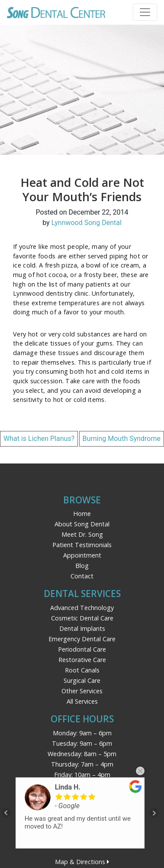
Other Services (82, 691)
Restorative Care (82, 660)
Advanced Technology (82, 608)
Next (154, 813)
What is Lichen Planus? (39, 439)
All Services (82, 701)
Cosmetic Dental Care (82, 618)
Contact (82, 576)
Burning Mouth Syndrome (122, 439)
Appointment (82, 555)
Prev (6, 813)
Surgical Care (82, 680)
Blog (82, 566)
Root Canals (82, 670)
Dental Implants (82, 628)
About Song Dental (82, 524)
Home (82, 514)
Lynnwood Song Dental (87, 223)
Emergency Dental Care (82, 639)
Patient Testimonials (82, 545)
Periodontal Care (82, 649)
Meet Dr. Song (82, 534)
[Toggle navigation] (145, 12)
